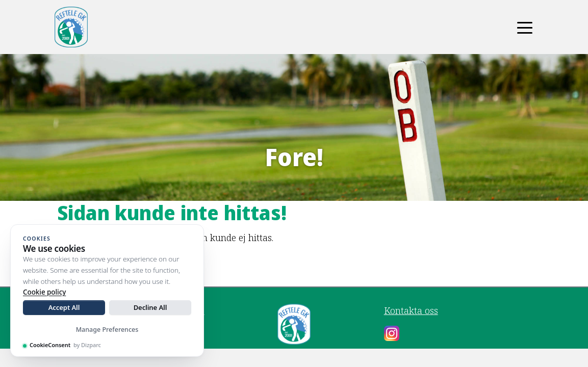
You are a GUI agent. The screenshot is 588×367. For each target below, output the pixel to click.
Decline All (150, 307)
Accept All (64, 307)
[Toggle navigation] (525, 27)
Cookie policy (44, 292)
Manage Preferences (107, 330)
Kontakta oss (411, 310)
